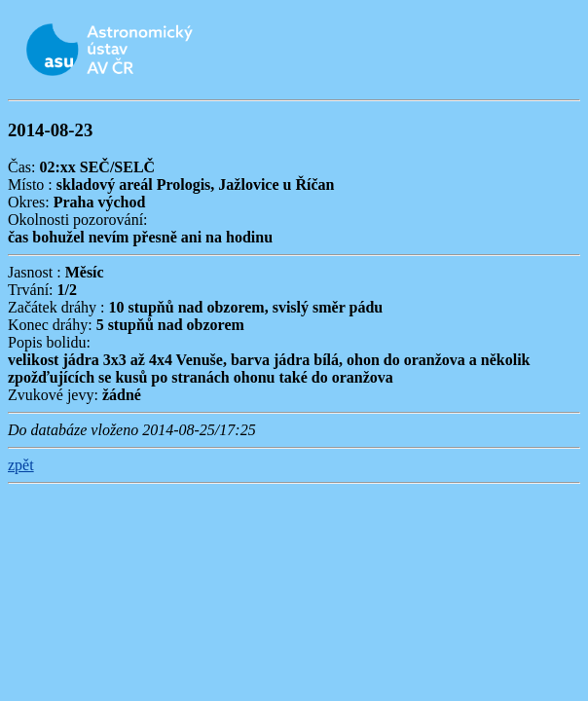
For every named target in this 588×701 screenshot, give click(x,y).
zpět (21, 465)
